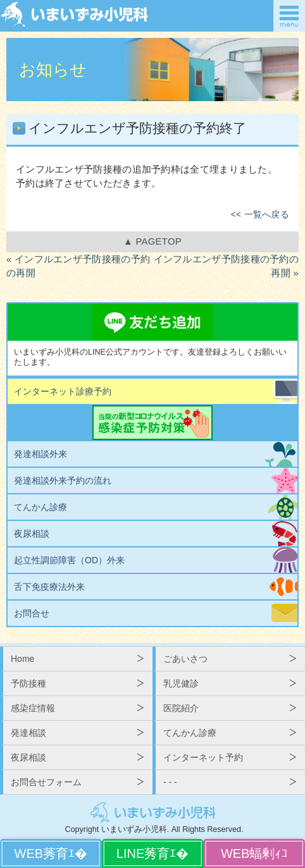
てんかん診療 (40, 507)
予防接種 (28, 683)
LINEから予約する (153, 853)
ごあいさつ (185, 659)
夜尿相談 (32, 534)
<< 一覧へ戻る (260, 215)
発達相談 (28, 733)
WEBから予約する (51, 853)
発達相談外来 (40, 454)
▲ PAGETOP (152, 241)
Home (22, 659)
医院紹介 (181, 708)
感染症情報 (33, 708)
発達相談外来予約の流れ (63, 480)
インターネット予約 (203, 757)
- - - (170, 782)
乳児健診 (181, 683)
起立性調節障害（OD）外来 (69, 560)
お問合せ (32, 613)
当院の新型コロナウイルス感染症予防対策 (152, 423)
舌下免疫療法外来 (49, 587)
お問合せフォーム (46, 782)
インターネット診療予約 (63, 391)
